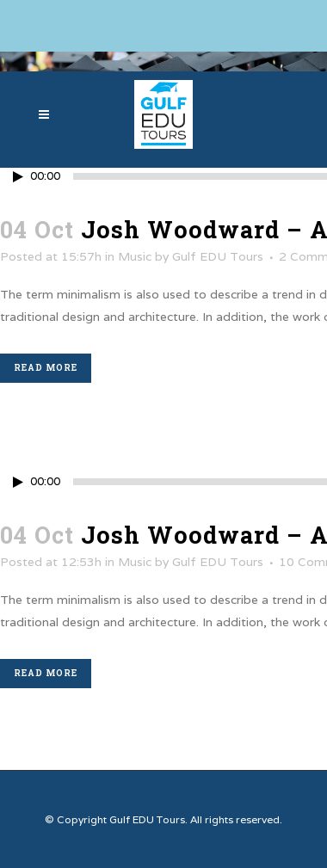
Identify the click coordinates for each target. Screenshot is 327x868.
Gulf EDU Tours (218, 256)
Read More (46, 368)
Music (135, 256)
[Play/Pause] (18, 177)
